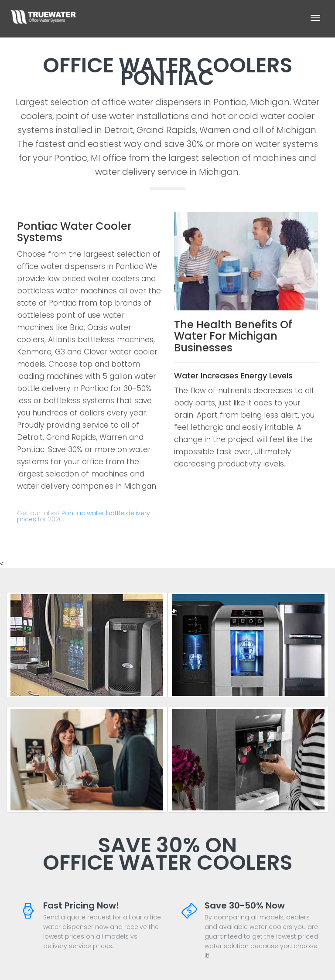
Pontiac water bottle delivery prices (84, 516)
